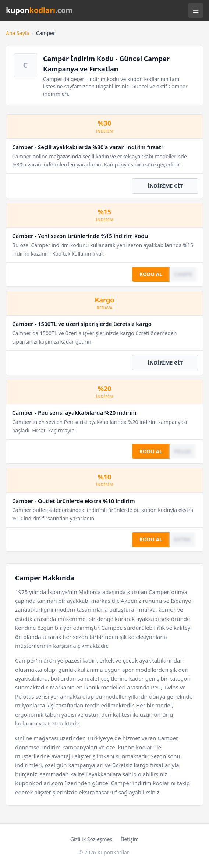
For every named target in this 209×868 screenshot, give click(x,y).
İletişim (130, 839)
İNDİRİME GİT (165, 186)
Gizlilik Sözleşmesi (92, 839)
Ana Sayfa (18, 33)
